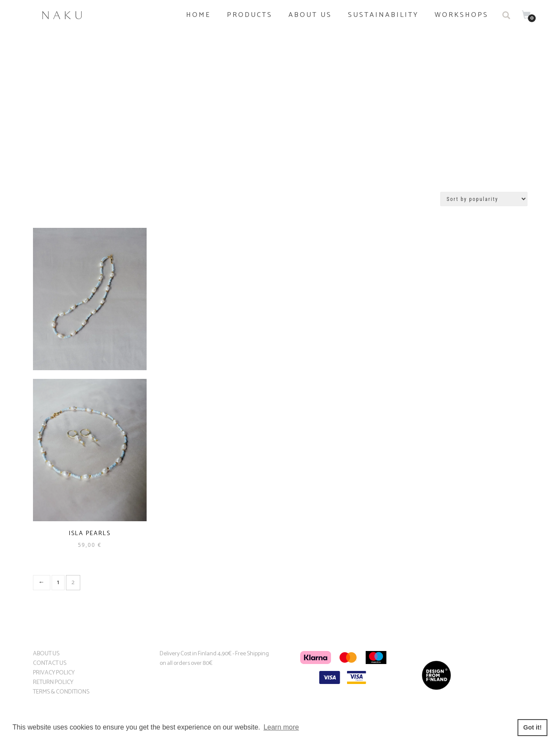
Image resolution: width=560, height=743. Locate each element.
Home (198, 15)
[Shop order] (484, 199)
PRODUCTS (250, 15)
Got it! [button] (532, 727)
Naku (64, 15)
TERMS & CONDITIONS (61, 692)
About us (310, 15)
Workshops (462, 15)
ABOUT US (46, 654)
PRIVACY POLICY (54, 673)
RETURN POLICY (53, 682)
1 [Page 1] (58, 583)
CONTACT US (50, 663)
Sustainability (383, 15)
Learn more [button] (281, 727)
